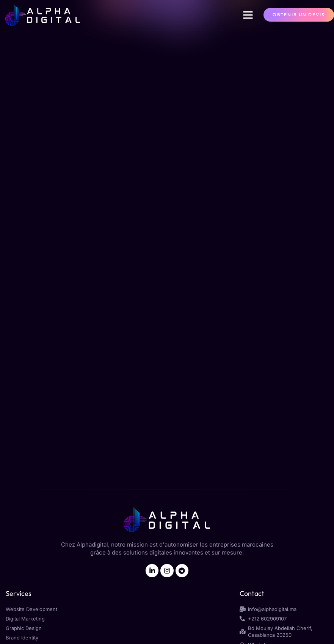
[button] (248, 15)
